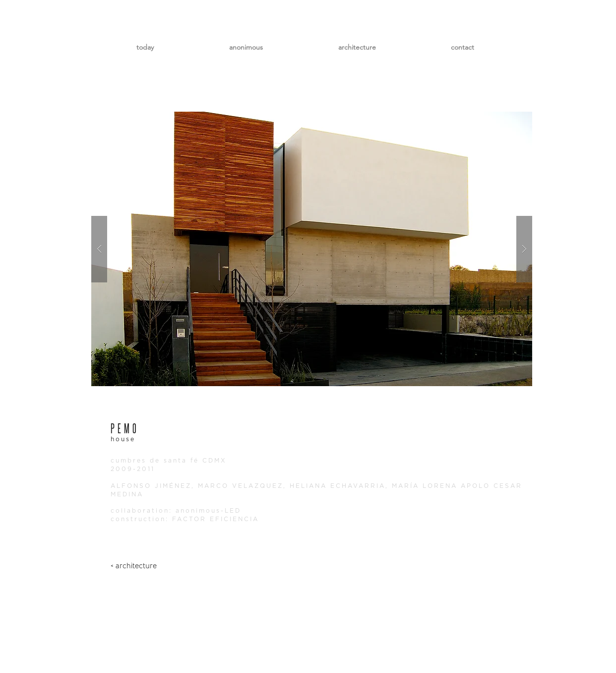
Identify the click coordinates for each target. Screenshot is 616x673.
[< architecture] (134, 566)
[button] (312, 249)
